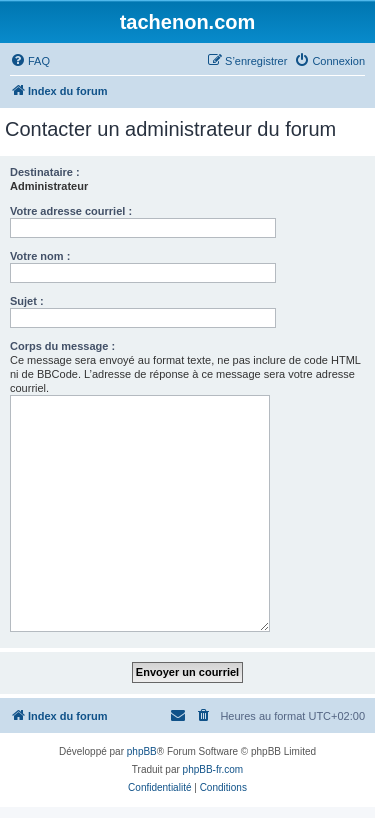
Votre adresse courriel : (71, 211)
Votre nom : (40, 256)
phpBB (142, 751)
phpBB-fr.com (213, 769)
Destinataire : (45, 172)
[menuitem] (30, 61)
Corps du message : (62, 346)
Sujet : (27, 301)
